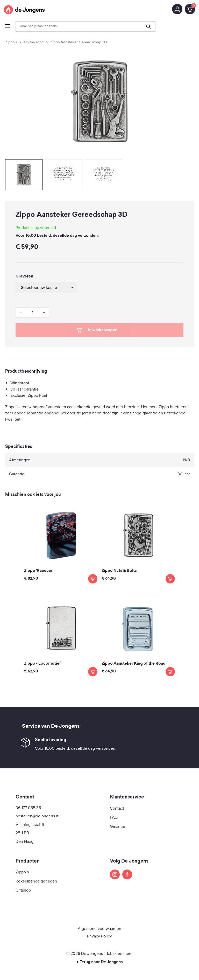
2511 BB (22, 833)
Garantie (118, 826)
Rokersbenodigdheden (36, 881)
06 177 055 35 (28, 808)
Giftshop (23, 890)
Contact (117, 808)
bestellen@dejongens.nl (37, 816)
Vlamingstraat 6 (30, 825)
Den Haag (24, 842)
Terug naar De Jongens (99, 962)
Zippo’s (22, 872)
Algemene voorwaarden (99, 929)
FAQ (114, 817)
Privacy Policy (99, 936)
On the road (34, 42)
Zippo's (11, 42)
